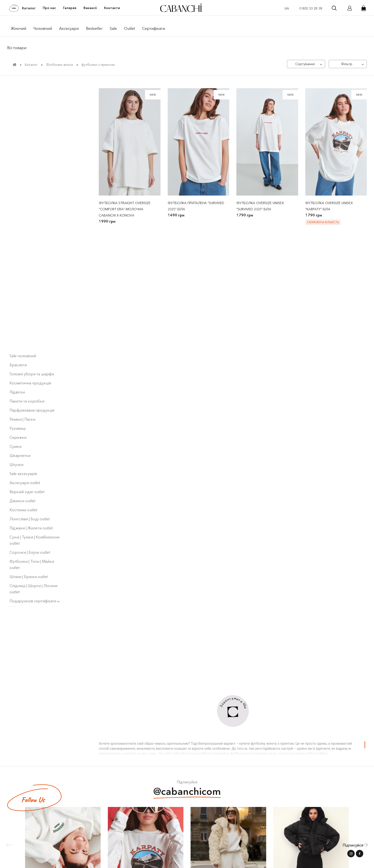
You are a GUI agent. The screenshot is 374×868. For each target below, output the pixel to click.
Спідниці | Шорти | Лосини (35, 331)
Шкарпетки (20, 439)
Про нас (49, 8)
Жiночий (18, 28)
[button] (365, 845)
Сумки (16, 430)
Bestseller (94, 28)
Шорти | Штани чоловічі (33, 321)
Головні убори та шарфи (32, 358)
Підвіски (17, 376)
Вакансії (90, 8)
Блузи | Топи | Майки (28, 312)
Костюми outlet (23, 494)
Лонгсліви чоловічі (26, 276)
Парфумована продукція (32, 394)
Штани (17, 213)
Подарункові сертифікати (35, 585)
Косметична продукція (30, 367)
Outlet (130, 28)
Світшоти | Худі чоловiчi (32, 294)
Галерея (70, 8)
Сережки (18, 421)
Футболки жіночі (26, 167)
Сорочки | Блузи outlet (30, 536)
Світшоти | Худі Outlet (29, 95)
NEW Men (18, 104)
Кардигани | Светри (28, 231)
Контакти (112, 8)
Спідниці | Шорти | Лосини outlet (34, 573)
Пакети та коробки (27, 385)
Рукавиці (18, 412)
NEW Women (21, 113)
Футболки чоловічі (28, 303)
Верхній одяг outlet (27, 475)
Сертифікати (154, 28)
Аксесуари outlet (25, 466)
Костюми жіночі (25, 240)
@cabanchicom (187, 792)
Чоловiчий (43, 28)
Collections (21, 140)
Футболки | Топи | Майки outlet (32, 548)
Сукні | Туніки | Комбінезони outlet (34, 524)
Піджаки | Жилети (26, 258)
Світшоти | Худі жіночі (31, 195)
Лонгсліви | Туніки (26, 285)
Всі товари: (17, 48)
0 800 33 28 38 (311, 8)
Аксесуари (69, 28)
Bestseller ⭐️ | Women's (30, 122)
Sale (113, 28)
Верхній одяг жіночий (31, 176)
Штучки (16, 448)
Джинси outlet (22, 485)
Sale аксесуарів (23, 457)
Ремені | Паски (22, 403)
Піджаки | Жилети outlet (31, 512)
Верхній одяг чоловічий (33, 186)
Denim (17, 222)
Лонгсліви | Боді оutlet (30, 503)
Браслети (18, 349)
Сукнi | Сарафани (25, 267)
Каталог (23, 8)
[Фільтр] (348, 64)
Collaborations (24, 149)
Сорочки (18, 204)
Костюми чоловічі (27, 249)
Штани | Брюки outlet (29, 560)
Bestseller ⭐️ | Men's (27, 131)
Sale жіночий (21, 158)
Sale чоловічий (23, 340)
